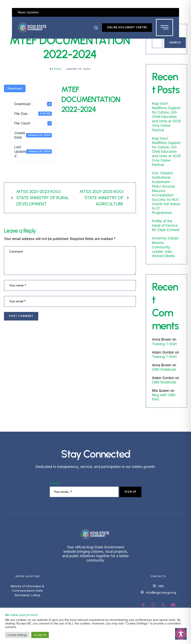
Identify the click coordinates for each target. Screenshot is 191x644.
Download (15, 88)
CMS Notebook (164, 370)
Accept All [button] (40, 635)
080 (161, 586)
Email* (56, 483)
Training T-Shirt (164, 344)
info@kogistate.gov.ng (161, 593)
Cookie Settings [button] (17, 635)
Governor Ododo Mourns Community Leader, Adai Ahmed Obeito (165, 247)
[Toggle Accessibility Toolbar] (181, 634)
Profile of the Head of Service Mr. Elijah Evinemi (166, 225)
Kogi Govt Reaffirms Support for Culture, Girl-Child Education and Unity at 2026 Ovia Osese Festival (166, 117)
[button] (96, 28)
